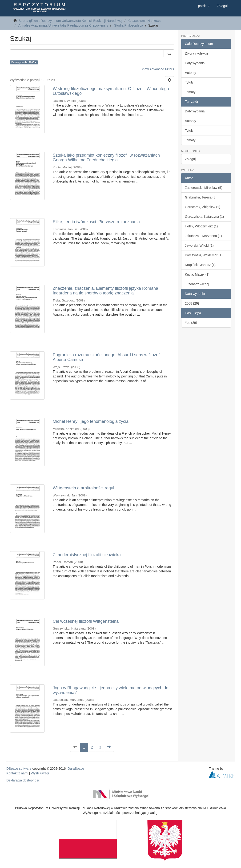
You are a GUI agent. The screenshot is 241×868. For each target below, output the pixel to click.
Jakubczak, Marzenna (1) (203, 236)
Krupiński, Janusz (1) (200, 265)
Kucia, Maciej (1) (197, 274)
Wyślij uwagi (40, 773)
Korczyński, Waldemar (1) (204, 255)
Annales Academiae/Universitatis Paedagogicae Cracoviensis (63, 25)
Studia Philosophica (129, 25)
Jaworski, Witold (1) (199, 246)
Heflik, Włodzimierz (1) (201, 226)
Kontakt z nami (17, 773)
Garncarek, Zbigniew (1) (203, 207)
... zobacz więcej (197, 284)
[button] (204, 6)
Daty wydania (195, 63)
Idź (169, 53)
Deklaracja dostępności (23, 780)
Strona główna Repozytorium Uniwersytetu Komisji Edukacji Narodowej (70, 21)
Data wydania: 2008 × (24, 62)
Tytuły (189, 82)
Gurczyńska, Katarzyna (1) (205, 217)
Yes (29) (191, 323)
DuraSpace (76, 769)
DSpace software (19, 769)
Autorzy (191, 73)
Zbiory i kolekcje (197, 53)
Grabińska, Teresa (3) (201, 197)
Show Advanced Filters (157, 69)
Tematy (190, 92)
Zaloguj (190, 159)
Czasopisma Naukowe (145, 21)
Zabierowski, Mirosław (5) (204, 188)
